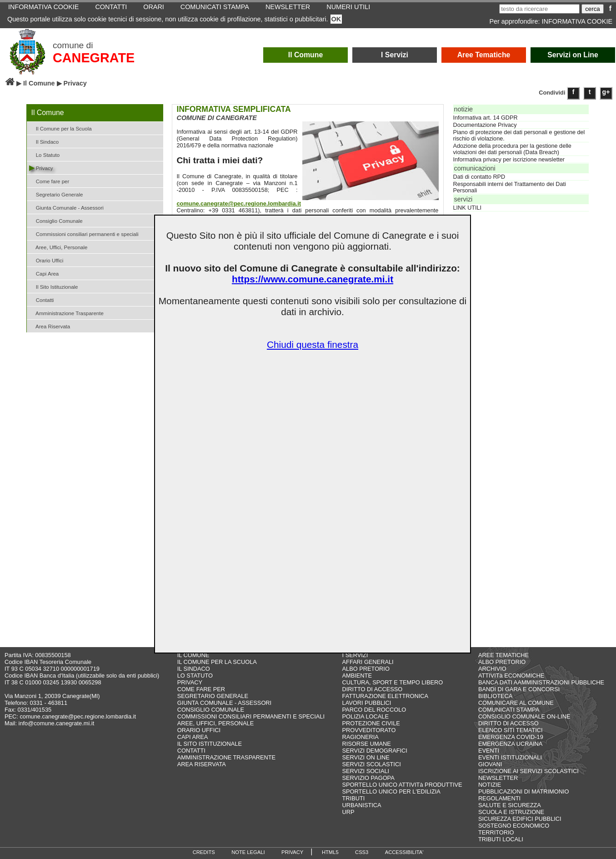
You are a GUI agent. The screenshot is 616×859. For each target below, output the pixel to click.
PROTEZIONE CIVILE (371, 723)
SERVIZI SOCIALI (366, 771)
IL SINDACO (194, 669)
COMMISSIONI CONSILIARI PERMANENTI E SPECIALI (251, 716)
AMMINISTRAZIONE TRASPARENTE (226, 757)
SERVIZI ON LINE (366, 757)
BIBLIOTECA (495, 696)
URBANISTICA (362, 805)
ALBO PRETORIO (366, 669)
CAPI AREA (193, 737)
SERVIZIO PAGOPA (368, 778)
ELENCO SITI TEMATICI (511, 730)
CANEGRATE (94, 58)
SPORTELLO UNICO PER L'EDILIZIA (391, 791)
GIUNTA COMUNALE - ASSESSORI (224, 703)
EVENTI (489, 751)
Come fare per (49, 181)
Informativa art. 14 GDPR (486, 118)
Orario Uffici (46, 260)
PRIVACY (190, 682)
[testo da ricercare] (539, 9)
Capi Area (44, 273)
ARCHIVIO (492, 669)
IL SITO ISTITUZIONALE (210, 744)
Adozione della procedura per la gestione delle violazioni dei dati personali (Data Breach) (512, 149)
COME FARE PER (201, 689)
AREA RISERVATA (202, 764)
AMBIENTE (357, 676)
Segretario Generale (56, 194)
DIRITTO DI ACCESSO (373, 689)
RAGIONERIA (361, 737)
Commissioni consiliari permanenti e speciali (84, 234)
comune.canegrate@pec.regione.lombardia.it (239, 203)
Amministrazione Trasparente (66, 313)
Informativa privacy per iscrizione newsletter (509, 160)
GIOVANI (490, 764)
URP (348, 812)
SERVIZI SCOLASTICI (372, 764)
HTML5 (330, 852)
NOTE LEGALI (248, 852)
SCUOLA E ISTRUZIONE (511, 812)
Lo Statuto (45, 154)
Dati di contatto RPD (479, 177)
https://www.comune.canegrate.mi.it (313, 279)
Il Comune (306, 55)
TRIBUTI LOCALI (501, 839)
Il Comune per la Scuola (60, 128)
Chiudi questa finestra (313, 344)
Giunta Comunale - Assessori (66, 207)
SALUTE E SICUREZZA (510, 805)
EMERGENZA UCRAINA (511, 744)
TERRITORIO (496, 832)
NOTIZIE (490, 785)
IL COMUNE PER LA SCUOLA (217, 662)
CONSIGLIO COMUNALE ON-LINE (524, 716)
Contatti (42, 299)
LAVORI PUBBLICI (367, 703)
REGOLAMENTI (499, 798)
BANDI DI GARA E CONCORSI (519, 689)
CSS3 (362, 852)
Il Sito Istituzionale (54, 286)
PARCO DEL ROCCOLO (374, 710)
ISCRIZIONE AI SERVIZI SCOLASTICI (528, 771)
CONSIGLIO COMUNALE (211, 710)
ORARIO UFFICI (199, 730)
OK (336, 19)
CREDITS (204, 852)
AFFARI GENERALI (368, 662)
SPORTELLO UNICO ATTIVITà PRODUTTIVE (402, 785)
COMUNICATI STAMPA (509, 710)
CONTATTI (191, 751)
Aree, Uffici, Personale (58, 247)
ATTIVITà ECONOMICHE (511, 676)
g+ (606, 92)
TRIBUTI (354, 798)
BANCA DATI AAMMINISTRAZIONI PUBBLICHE (541, 682)
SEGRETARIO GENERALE (213, 696)
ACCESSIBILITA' (404, 852)
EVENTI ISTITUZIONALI (510, 757)
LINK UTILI (468, 208)
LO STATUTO (195, 676)
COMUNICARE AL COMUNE (516, 703)
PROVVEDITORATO (369, 730)
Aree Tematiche (484, 55)
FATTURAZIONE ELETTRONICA (386, 696)
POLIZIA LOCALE (366, 716)
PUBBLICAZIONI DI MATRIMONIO (524, 791)
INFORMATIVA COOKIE (577, 21)
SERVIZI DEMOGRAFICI (375, 751)
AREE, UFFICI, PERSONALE (216, 723)
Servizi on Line (573, 55)
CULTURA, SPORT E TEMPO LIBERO (393, 682)
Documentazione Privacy (485, 125)
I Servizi (395, 55)
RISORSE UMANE (367, 744)
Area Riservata (50, 326)
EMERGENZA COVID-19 (511, 737)
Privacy (41, 168)
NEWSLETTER (498, 778)
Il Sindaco (44, 141)
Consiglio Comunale (56, 220)
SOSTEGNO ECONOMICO (514, 826)
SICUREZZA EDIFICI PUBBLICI (520, 819)
